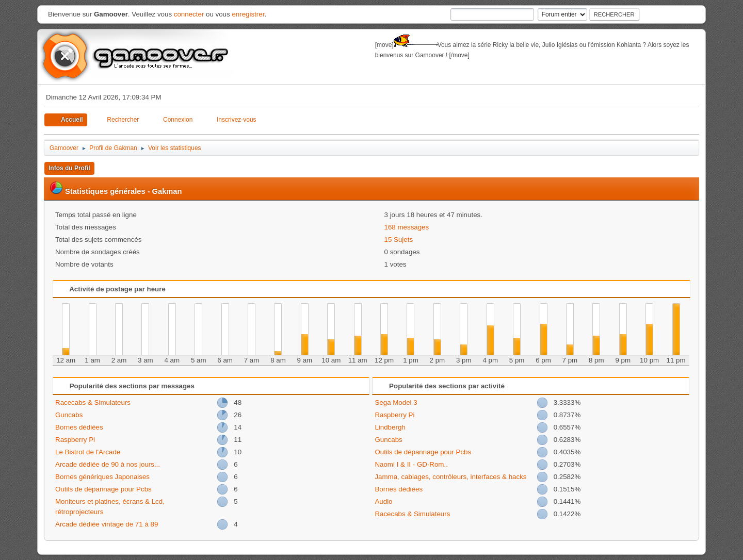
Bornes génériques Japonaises (102, 477)
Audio (383, 501)
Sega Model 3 (396, 402)
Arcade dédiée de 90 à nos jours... (108, 464)
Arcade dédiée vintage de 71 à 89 (107, 524)
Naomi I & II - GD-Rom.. (411, 464)
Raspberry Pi (75, 440)
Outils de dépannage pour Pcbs (103, 489)
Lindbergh (390, 427)
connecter (189, 14)
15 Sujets (399, 240)
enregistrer (248, 14)
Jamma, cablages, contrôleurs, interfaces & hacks (450, 477)
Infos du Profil (69, 168)
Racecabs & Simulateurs (93, 402)
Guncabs (69, 415)
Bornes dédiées (79, 427)
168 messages (407, 227)
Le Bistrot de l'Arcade (88, 452)
